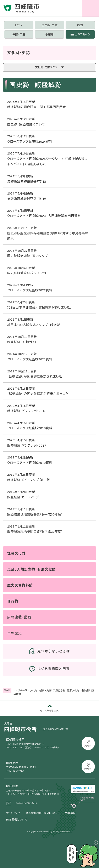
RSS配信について (17, 820)
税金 (80, 25)
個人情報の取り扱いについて (43, 813)
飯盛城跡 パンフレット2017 (27, 446)
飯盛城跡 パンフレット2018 (27, 411)
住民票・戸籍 (49, 25)
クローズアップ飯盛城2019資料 (30, 463)
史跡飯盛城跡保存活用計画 (27, 199)
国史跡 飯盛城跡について (26, 124)
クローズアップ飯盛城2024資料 (30, 142)
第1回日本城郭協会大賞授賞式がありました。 (40, 307)
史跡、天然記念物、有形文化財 (63, 691)
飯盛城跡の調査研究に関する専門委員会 (37, 107)
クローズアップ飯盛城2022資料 (30, 290)
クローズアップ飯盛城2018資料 (30, 428)
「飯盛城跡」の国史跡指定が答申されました (38, 394)
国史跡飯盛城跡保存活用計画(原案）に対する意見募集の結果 (48, 236)
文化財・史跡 (37, 691)
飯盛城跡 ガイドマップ (23, 497)
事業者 (49, 34)
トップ (19, 25)
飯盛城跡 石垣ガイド (23, 342)
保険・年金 (19, 34)
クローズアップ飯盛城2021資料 (30, 359)
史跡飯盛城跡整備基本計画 (27, 181)
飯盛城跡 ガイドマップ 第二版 (29, 480)
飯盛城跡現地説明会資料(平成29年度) (35, 532)
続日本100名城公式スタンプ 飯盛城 (34, 325)
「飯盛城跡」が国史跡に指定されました (35, 376)
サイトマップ (13, 813)
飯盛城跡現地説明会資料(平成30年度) (35, 514)
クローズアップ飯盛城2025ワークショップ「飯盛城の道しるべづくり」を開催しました (47, 161)
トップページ (20, 691)
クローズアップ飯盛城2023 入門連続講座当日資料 (44, 216)
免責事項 (70, 813)
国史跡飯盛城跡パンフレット (27, 273)
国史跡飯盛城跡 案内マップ (28, 256)
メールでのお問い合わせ (26, 803)
